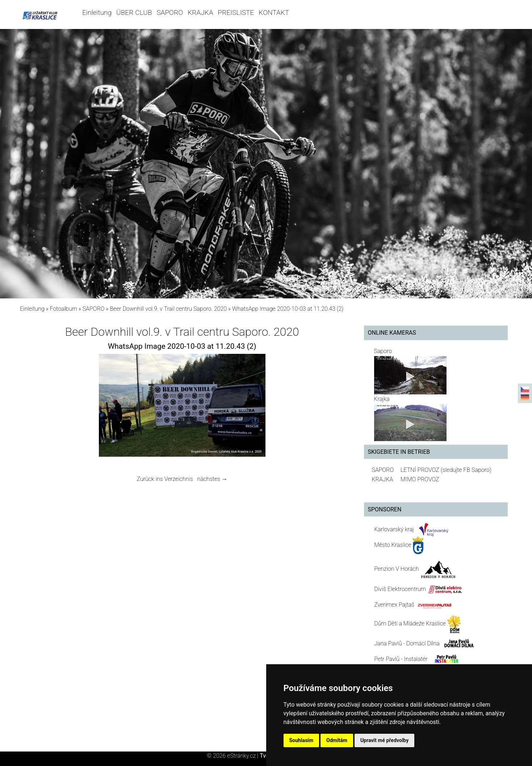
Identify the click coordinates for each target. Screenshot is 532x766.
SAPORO (170, 12)
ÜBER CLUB (134, 12)
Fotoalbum (64, 309)
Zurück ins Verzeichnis (165, 479)
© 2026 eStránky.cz (233, 756)
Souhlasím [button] (301, 740)
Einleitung (97, 12)
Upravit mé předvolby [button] (384, 740)
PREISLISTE (236, 12)
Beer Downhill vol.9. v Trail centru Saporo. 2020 (168, 309)
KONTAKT (274, 12)
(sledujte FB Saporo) (466, 470)
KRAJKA (200, 12)
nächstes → (212, 479)
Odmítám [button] (337, 740)
